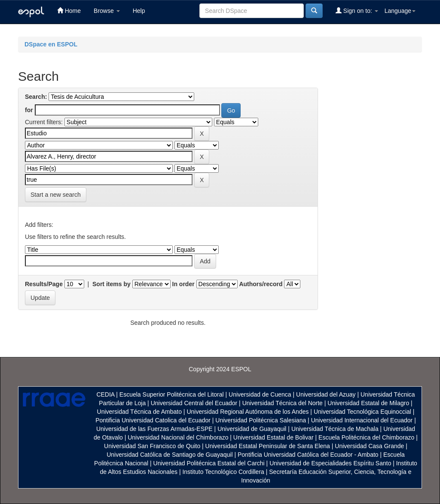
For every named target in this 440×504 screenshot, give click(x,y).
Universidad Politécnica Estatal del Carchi (209, 463)
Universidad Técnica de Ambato (139, 412)
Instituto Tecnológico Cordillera (223, 472)
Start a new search (56, 195)
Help (139, 11)
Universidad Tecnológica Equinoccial (362, 412)
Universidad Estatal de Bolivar (273, 437)
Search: (36, 97)
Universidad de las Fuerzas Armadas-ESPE (154, 429)
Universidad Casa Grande (370, 446)
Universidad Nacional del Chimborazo (178, 437)
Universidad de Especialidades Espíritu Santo (330, 463)
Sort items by (112, 284)
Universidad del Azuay (326, 394)
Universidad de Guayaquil (252, 429)
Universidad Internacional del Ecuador (362, 420)
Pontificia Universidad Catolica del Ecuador (153, 420)
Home (69, 11)
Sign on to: (357, 11)
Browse (107, 11)
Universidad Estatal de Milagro (368, 403)
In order (183, 284)
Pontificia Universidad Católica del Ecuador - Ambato (308, 455)
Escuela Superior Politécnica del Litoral (172, 394)
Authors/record (261, 284)
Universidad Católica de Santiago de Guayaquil (170, 455)
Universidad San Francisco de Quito (152, 446)
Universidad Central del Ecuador (194, 403)
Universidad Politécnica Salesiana (261, 420)
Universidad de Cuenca (260, 394)
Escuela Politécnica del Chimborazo (366, 437)
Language (400, 11)
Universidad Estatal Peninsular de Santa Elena (268, 446)
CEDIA (105, 394)
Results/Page (44, 284)
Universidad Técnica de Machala (335, 429)
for (29, 110)
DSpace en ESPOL (51, 44)
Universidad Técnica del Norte (283, 403)
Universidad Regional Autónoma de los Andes (247, 412)
